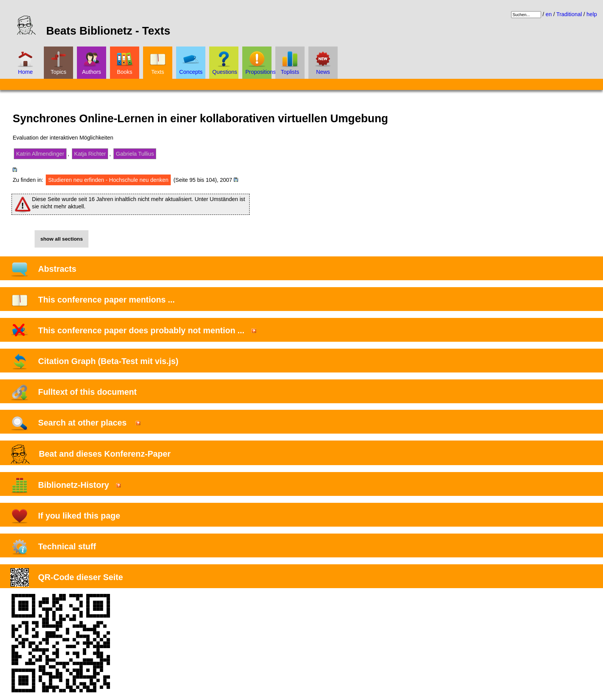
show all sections (62, 239)
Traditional (569, 14)
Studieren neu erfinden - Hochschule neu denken (108, 180)
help (592, 14)
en (549, 14)
